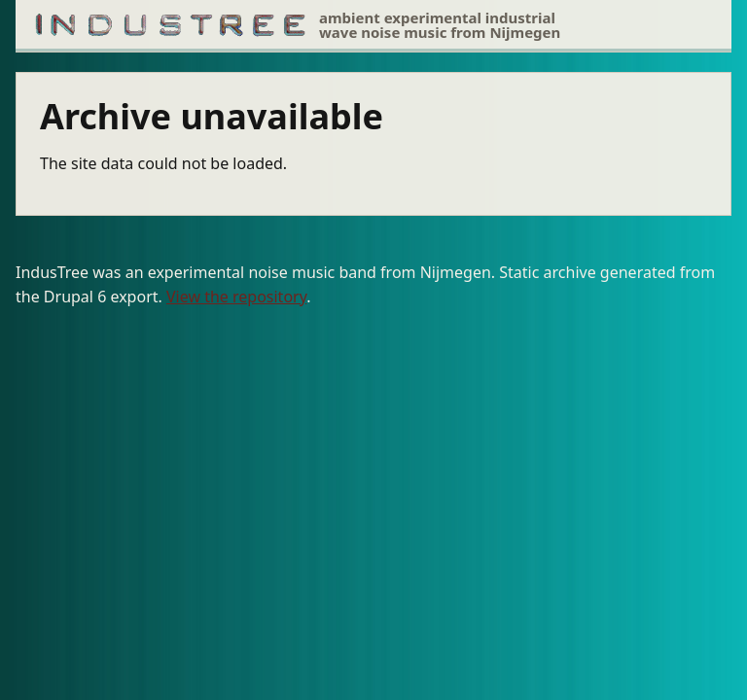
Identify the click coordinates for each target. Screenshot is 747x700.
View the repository (236, 297)
